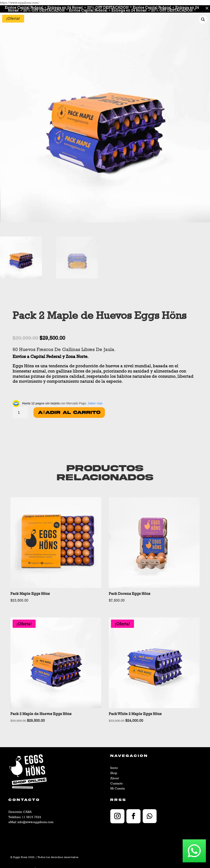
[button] (203, 20)
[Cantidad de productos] (20, 413)
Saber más (95, 403)
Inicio (114, 768)
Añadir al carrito (69, 412)
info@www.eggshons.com (35, 822)
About (115, 778)
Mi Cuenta (117, 788)
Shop (114, 773)
